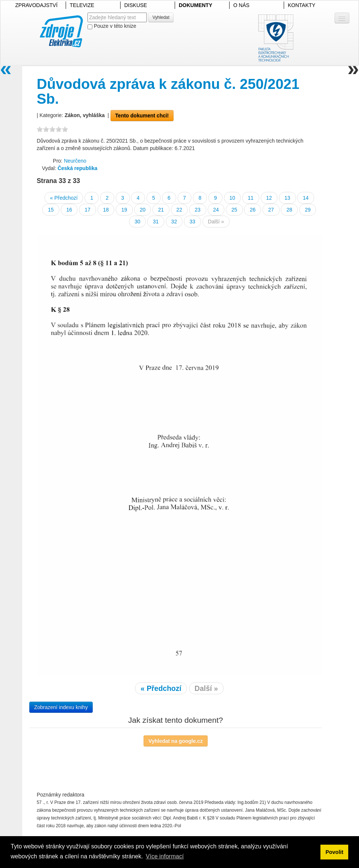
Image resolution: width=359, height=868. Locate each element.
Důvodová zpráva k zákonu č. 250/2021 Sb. (168, 91)
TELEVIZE (82, 5)
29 (308, 210)
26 (253, 210)
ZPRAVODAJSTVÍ (36, 5)
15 (51, 210)
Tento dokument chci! (142, 116)
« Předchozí (64, 198)
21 (161, 210)
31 (156, 222)
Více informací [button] (165, 856)
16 (69, 210)
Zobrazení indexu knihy (61, 707)
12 (269, 198)
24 (216, 210)
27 (271, 210)
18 (106, 210)
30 (138, 222)
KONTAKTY (302, 5)
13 (287, 198)
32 (174, 222)
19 (124, 210)
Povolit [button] (335, 852)
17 (88, 210)
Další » (216, 222)
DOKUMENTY (195, 5)
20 (143, 210)
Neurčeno (75, 161)
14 (306, 198)
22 (179, 210)
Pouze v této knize (112, 26)
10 (233, 198)
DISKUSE (136, 5)
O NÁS (241, 5)
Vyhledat (161, 17)
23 (198, 210)
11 (251, 198)
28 (289, 210)
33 (192, 222)
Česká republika (77, 168)
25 (234, 210)
